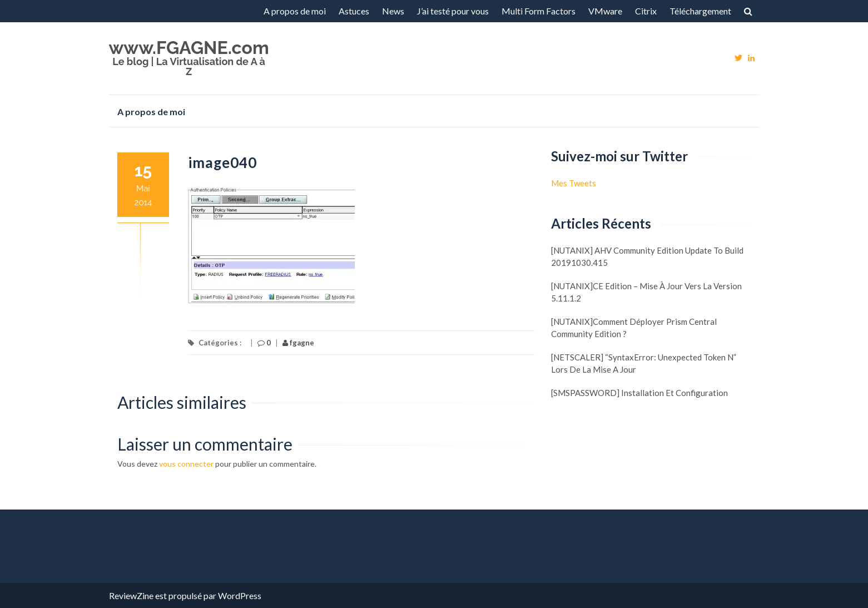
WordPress (240, 595)
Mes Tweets (574, 183)
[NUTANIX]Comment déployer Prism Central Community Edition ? (634, 328)
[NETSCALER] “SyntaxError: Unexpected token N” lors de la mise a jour (644, 363)
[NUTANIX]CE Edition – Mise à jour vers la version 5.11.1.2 (646, 292)
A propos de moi (295, 11)
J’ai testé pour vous (453, 11)
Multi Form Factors (539, 11)
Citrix (646, 11)
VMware (605, 11)
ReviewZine (131, 595)
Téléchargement (700, 11)
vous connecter (186, 464)
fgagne (298, 343)
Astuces (354, 11)
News (393, 11)
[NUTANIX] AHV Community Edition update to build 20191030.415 (647, 256)
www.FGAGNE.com (189, 48)
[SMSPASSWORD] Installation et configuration (639, 393)
